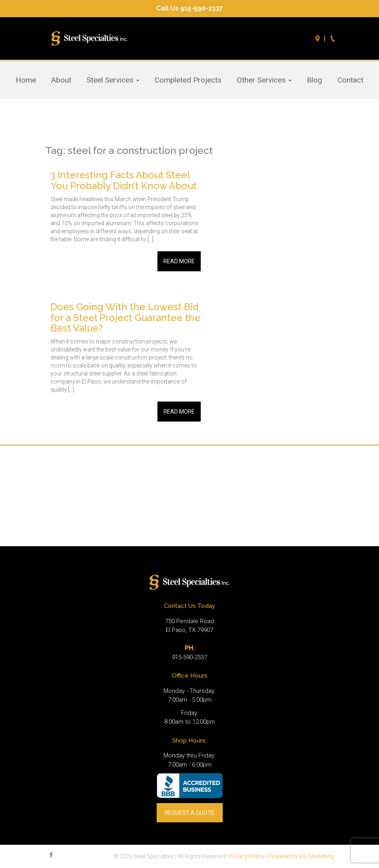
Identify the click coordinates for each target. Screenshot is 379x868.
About (61, 80)
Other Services (264, 80)
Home (26, 80)
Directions (319, 38)
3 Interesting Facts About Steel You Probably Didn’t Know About (124, 180)
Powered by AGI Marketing (301, 856)
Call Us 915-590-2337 (189, 8)
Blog (314, 80)
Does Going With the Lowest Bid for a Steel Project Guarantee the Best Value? (126, 317)
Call (334, 38)
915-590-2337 (189, 657)
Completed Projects (188, 80)
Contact (350, 80)
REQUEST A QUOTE (189, 813)
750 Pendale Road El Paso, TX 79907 (189, 626)
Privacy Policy (247, 856)
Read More (179, 261)
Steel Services (113, 80)
